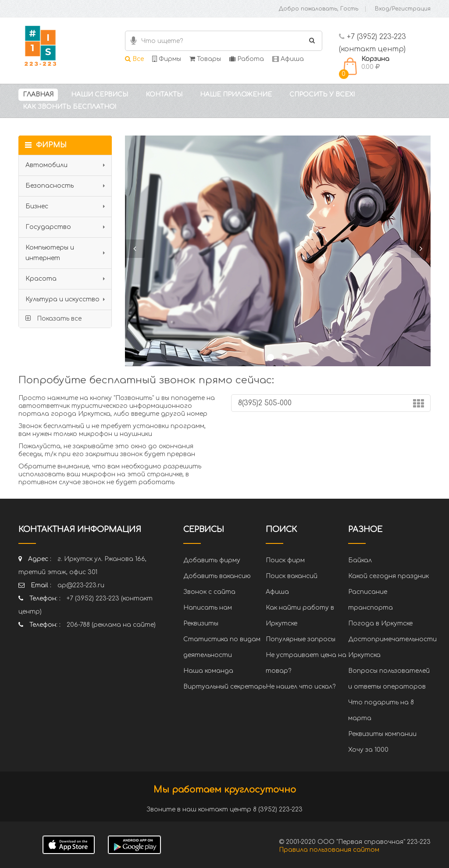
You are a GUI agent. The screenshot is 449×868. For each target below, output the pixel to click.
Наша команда (208, 671)
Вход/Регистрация (403, 9)
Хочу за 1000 (368, 750)
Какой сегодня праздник (388, 576)
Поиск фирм (285, 560)
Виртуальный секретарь (224, 687)
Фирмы (167, 59)
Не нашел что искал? (301, 687)
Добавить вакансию (217, 576)
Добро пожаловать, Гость (319, 9)
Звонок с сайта (209, 592)
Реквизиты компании (382, 734)
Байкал (360, 560)
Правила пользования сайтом (329, 850)
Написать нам (208, 608)
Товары (205, 59)
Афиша (288, 59)
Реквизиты (201, 623)
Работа (247, 59)
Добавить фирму (212, 560)
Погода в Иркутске (380, 623)
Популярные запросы (301, 639)
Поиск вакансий (292, 576)
